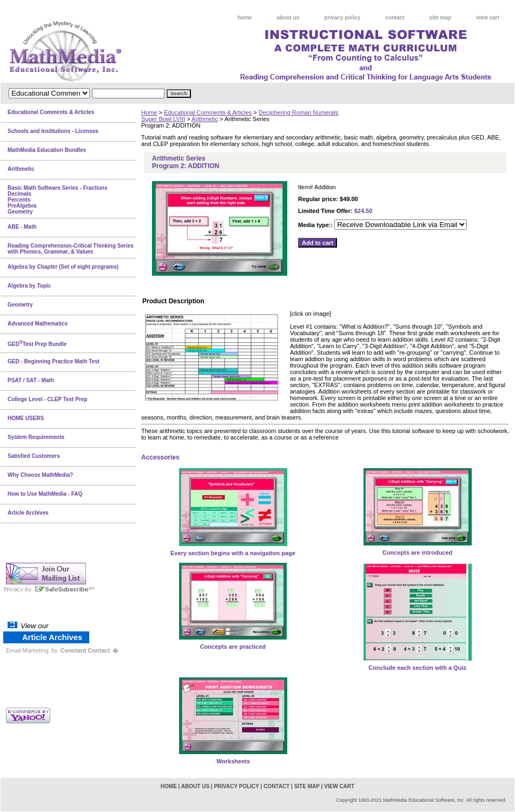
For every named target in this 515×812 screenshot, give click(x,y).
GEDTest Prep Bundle (37, 343)
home (245, 18)
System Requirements (36, 437)
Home (149, 112)
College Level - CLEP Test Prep (47, 399)
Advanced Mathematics (38, 324)
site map (441, 18)
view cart (488, 18)
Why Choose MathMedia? (40, 475)
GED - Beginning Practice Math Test (54, 361)
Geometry (20, 305)
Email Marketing (27, 650)
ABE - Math (22, 227)
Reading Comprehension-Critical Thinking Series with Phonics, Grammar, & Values (71, 249)
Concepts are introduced (418, 553)
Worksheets (233, 761)
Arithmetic (205, 119)
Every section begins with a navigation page (233, 553)
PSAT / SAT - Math (31, 380)
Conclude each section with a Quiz (417, 668)
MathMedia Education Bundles (47, 150)
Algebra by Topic (29, 286)
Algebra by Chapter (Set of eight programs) (63, 267)
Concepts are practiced (233, 647)
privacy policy (342, 18)
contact (395, 18)
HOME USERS (26, 418)
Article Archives (28, 513)
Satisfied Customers (34, 456)
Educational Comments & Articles (208, 112)
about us (288, 18)
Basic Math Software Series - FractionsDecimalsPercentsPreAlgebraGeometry (58, 200)
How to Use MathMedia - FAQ (45, 494)
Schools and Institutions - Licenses (53, 131)
